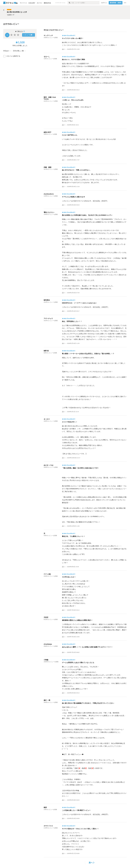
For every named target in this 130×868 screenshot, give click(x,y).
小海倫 (46, 660)
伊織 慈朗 (48, 167)
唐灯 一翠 (47, 700)
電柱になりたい (49, 212)
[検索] (69, 3)
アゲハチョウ (48, 318)
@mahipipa (48, 644)
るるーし (47, 57)
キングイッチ (48, 35)
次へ (92, 863)
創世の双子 (48, 132)
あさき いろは (48, 465)
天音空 (46, 617)
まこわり (47, 419)
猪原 (45, 807)
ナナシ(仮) (47, 574)
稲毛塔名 (47, 300)
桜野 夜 (46, 351)
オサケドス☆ (48, 826)
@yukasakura (49, 194)
